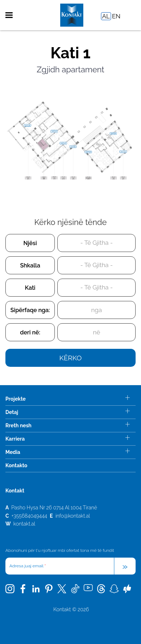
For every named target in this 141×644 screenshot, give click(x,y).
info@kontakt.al (73, 516)
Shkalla (30, 265)
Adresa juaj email (28, 566)
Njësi (30, 243)
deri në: (30, 332)
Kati (30, 288)
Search (130, 15)
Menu (9, 15)
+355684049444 (29, 516)
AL (106, 16)
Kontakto (16, 465)
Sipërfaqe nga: (30, 310)
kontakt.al (24, 524)
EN (116, 16)
